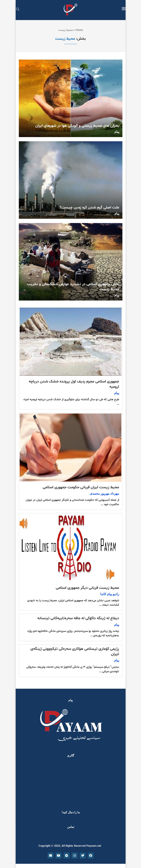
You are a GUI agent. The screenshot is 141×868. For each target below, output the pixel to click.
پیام (117, 132)
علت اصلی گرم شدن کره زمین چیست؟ (89, 207)
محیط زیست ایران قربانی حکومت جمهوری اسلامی (81, 487)
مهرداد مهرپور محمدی (104, 494)
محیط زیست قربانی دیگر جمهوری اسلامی (87, 588)
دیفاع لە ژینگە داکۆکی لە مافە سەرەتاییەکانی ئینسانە (78, 618)
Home (79, 30)
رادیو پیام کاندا (110, 594)
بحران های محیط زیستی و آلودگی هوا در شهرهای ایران (77, 126)
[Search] (18, 10)
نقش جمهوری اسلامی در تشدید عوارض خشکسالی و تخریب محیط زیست (73, 287)
